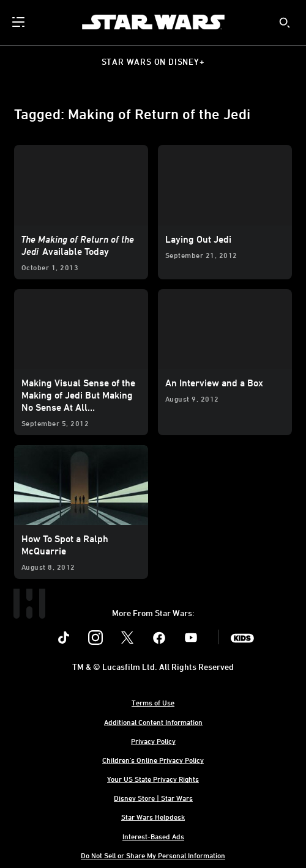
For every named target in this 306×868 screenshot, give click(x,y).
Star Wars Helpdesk (153, 817)
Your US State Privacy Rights (153, 779)
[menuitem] (20, 22)
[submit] (285, 23)
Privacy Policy (153, 741)
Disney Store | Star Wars (153, 798)
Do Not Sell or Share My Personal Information (153, 855)
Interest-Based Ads (153, 836)
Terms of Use (153, 702)
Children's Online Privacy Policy (153, 760)
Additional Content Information (153, 722)
